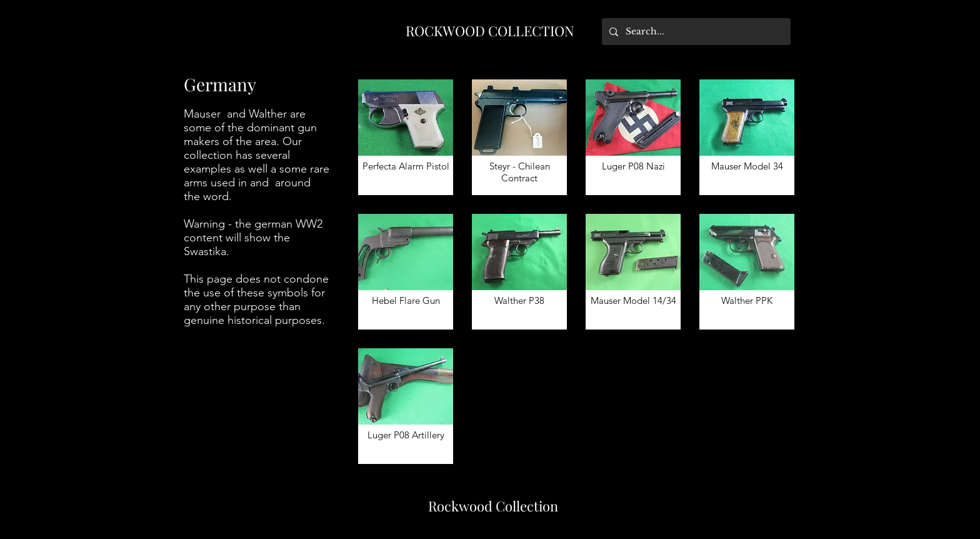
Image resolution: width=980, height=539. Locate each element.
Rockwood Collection (493, 506)
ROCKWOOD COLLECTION (490, 31)
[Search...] (695, 32)
